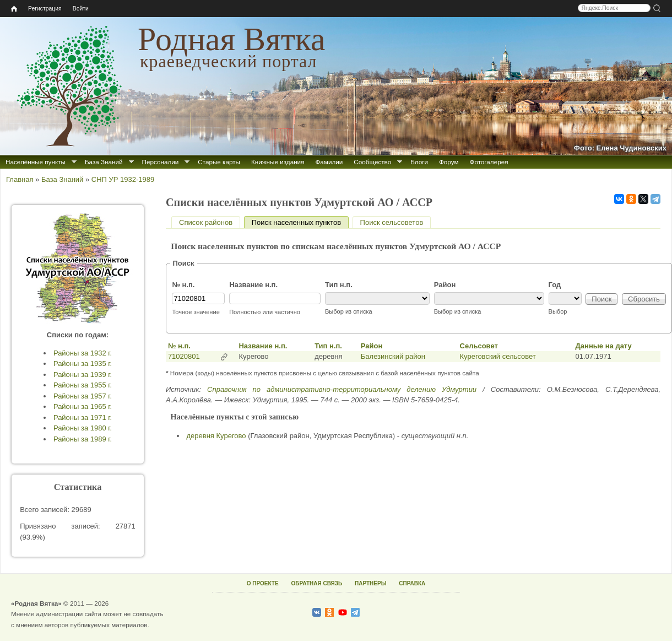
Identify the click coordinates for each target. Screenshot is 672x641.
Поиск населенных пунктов (300, 222)
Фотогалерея (489, 162)
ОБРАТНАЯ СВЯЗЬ (316, 583)
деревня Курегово (216, 436)
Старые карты (219, 162)
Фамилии (329, 162)
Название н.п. (253, 285)
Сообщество (372, 162)
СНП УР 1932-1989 (123, 179)
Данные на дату (604, 346)
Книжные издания (278, 162)
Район (445, 285)
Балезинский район (393, 356)
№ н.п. (183, 285)
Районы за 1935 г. (83, 363)
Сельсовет (479, 346)
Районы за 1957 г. (83, 396)
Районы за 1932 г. (83, 353)
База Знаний (104, 162)
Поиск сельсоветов (392, 222)
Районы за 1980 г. (83, 428)
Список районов (206, 222)
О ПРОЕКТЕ (263, 583)
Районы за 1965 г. (83, 406)
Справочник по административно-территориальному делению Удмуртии (342, 389)
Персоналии (161, 162)
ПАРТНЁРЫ (370, 583)
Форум (449, 162)
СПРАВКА (412, 583)
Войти (81, 9)
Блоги (419, 162)
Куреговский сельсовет (498, 356)
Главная (20, 179)
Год (555, 285)
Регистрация (45, 9)
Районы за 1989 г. (83, 439)
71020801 (184, 356)
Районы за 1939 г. (83, 375)
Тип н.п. (339, 285)
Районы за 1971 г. (83, 418)
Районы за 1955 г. (83, 385)
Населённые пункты (36, 162)
